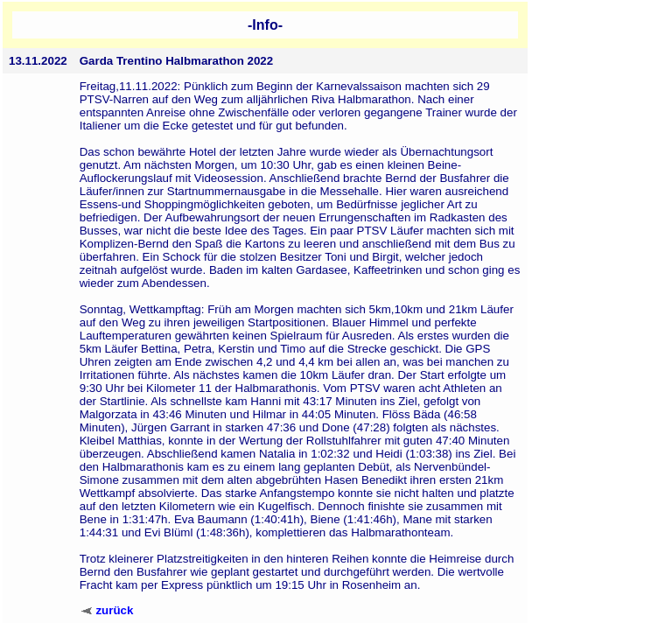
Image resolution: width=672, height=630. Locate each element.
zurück (114, 610)
